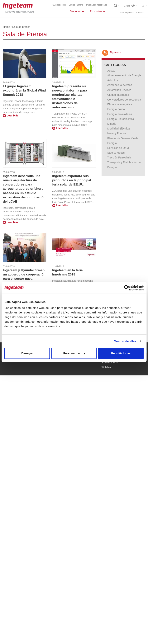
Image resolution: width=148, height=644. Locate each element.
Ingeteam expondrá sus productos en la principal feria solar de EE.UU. (72, 180)
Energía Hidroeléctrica (121, 119)
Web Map (107, 367)
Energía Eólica (116, 109)
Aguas (111, 71)
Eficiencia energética (120, 104)
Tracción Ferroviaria (119, 157)
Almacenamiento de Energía (124, 75)
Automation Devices (119, 90)
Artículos (112, 80)
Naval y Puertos (117, 133)
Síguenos (111, 52)
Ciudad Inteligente (118, 95)
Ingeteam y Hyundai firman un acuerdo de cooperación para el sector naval (24, 274)
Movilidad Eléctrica (119, 129)
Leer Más (11, 115)
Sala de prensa (127, 13)
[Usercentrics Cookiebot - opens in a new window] (127, 288)
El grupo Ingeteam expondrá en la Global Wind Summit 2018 (24, 90)
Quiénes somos (59, 5)
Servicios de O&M (118, 148)
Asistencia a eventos (120, 85)
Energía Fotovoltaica (120, 114)
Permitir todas (121, 353)
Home (6, 27)
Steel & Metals (116, 153)
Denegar (27, 353)
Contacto (140, 13)
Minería (112, 124)
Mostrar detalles (125, 341)
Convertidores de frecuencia (124, 100)
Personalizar (74, 353)
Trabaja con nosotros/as (96, 5)
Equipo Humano (76, 5)
